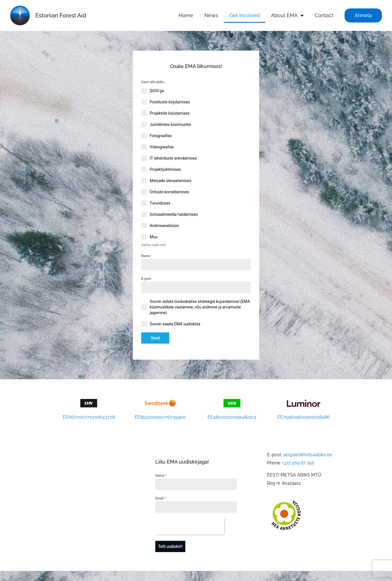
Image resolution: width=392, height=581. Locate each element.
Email (161, 496)
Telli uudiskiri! (170, 544)
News (211, 15)
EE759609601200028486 (304, 415)
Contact (324, 15)
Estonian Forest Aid (61, 15)
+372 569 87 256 (298, 461)
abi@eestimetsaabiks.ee (307, 452)
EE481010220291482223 (232, 415)
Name (146, 256)
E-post (146, 279)
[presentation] (190, 525)
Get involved (245, 15)
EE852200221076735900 (160, 415)
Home (186, 15)
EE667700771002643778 (89, 415)
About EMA (287, 15)
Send (155, 338)
